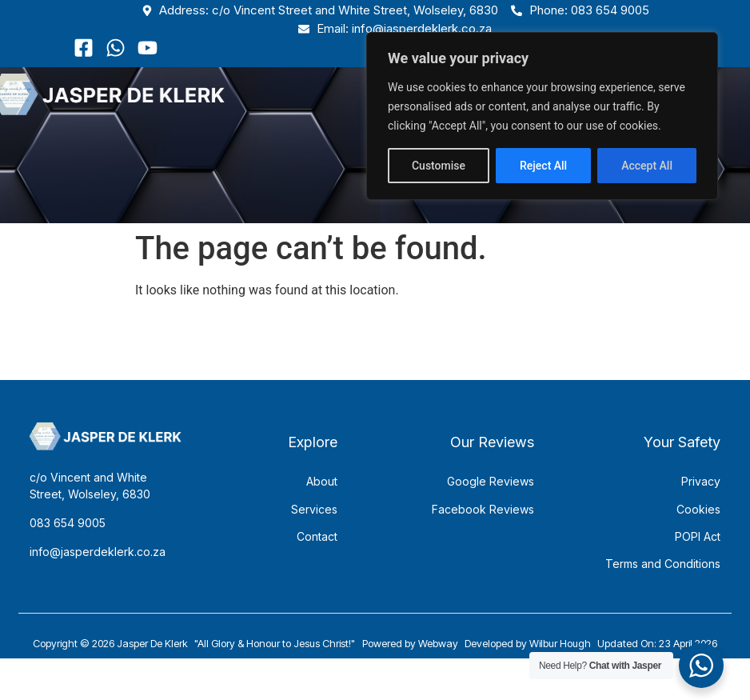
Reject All (543, 166)
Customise (439, 166)
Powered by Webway (410, 662)
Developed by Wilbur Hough (528, 662)
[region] (542, 116)
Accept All (647, 166)
